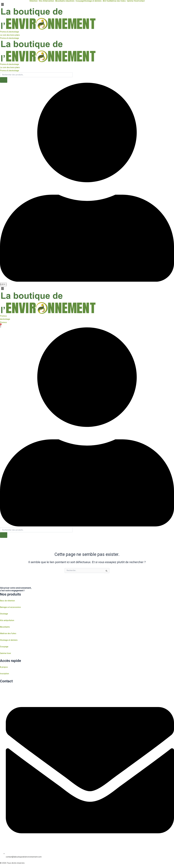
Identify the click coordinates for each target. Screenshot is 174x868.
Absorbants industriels (65, 1)
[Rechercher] (4, 80)
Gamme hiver (5, 653)
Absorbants (5, 627)
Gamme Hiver (133, 1)
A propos (4, 667)
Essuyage (80, 1)
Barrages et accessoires (10, 607)
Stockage (4, 614)
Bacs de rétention (7, 601)
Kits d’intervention (46, 1)
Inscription (4, 674)
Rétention (34, 1)
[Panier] (3, 285)
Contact (141, 1)
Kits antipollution (7, 620)
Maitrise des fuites (118, 1)
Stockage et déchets (93, 1)
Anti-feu (106, 1)
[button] (34, 1)
